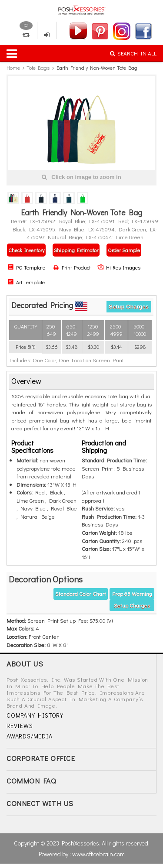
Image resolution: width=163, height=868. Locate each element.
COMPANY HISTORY (35, 715)
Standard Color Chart (81, 593)
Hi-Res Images (119, 267)
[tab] (81, 382)
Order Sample (124, 250)
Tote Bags (38, 68)
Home (13, 68)
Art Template (26, 282)
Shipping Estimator (76, 250)
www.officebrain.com (98, 854)
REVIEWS (20, 726)
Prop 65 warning (132, 593)
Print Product (72, 267)
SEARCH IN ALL (133, 53)
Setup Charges (129, 307)
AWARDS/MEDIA (30, 736)
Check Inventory (26, 250)
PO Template (26, 267)
